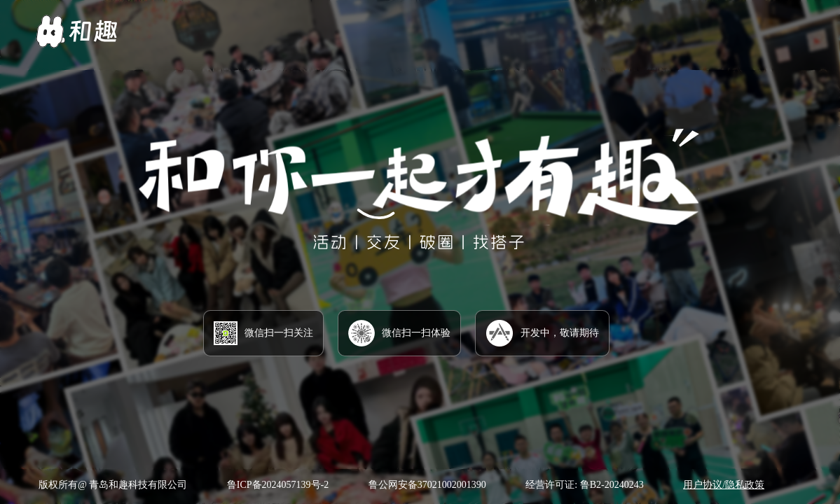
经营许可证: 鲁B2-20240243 (584, 485)
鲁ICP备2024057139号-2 (278, 485)
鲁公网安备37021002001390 (427, 485)
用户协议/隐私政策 (724, 485)
